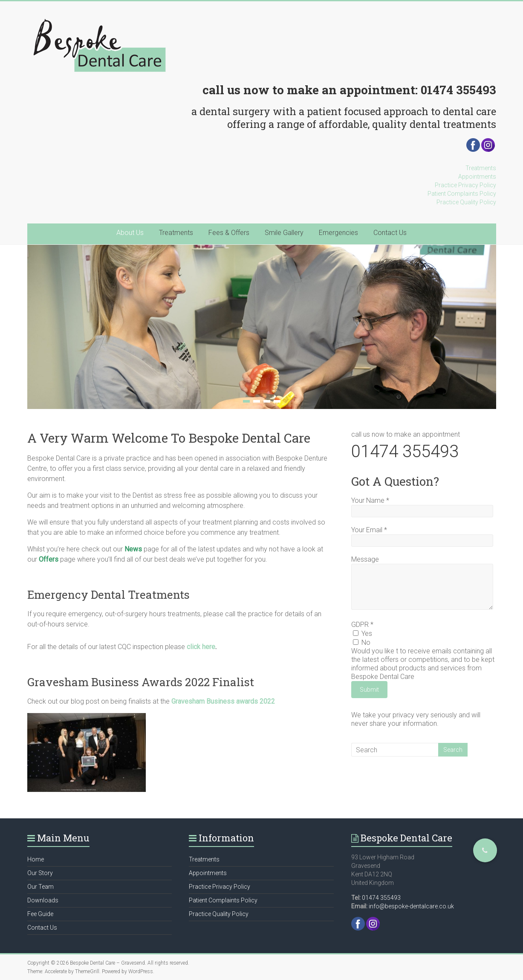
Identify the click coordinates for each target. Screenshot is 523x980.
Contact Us (390, 233)
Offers (49, 559)
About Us (130, 233)
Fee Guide (40, 914)
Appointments (477, 177)
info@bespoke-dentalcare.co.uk (411, 906)
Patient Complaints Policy (462, 194)
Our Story (40, 873)
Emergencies (338, 233)
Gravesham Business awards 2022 (223, 701)
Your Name (370, 500)
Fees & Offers (229, 233)
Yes (363, 634)
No (362, 642)
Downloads (43, 900)
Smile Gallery (284, 233)
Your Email (369, 530)
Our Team (40, 887)
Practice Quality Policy (466, 202)
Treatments (481, 168)
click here (201, 647)
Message (365, 559)
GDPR (362, 625)
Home (36, 859)
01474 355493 (458, 90)
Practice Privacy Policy (465, 185)
